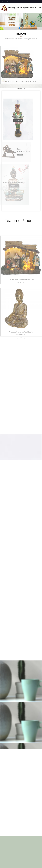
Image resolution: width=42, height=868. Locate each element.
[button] (20, 28)
